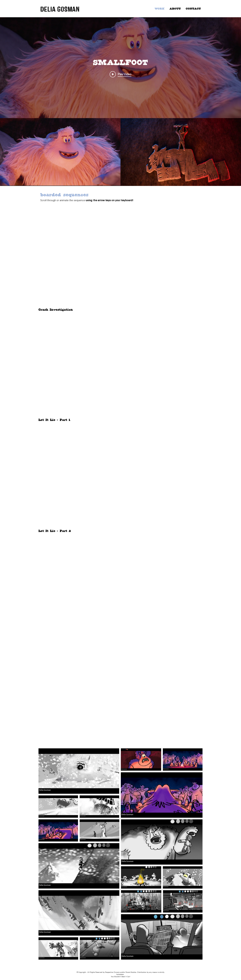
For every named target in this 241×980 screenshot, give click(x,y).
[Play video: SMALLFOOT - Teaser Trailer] (120, 74)
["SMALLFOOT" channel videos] (120, 152)
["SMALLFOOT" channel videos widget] (120, 102)
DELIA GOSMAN (60, 9)
